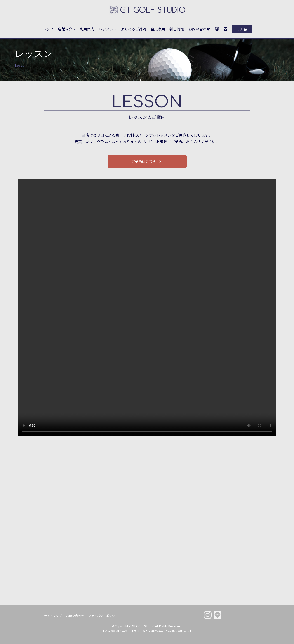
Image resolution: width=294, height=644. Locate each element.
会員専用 (158, 29)
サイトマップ (53, 616)
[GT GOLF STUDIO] (147, 10)
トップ (48, 29)
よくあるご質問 (133, 29)
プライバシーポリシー (103, 616)
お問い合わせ (199, 29)
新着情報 (177, 29)
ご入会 (242, 29)
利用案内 (87, 29)
